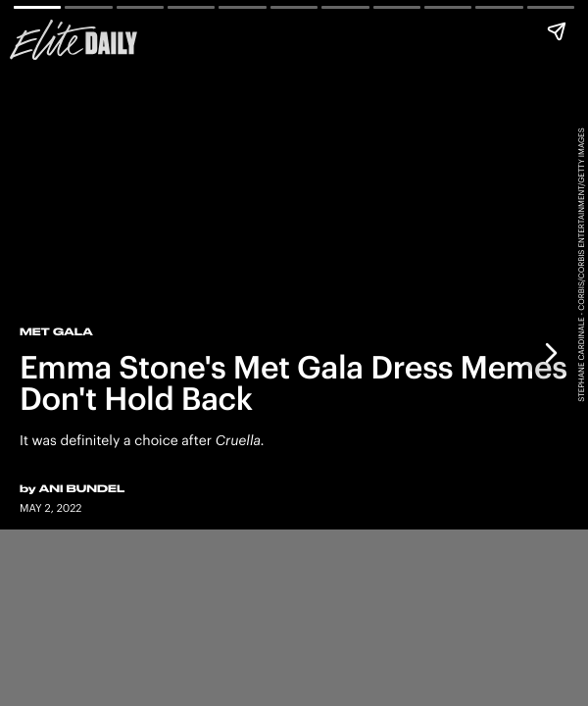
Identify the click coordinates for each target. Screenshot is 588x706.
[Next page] (550, 353)
